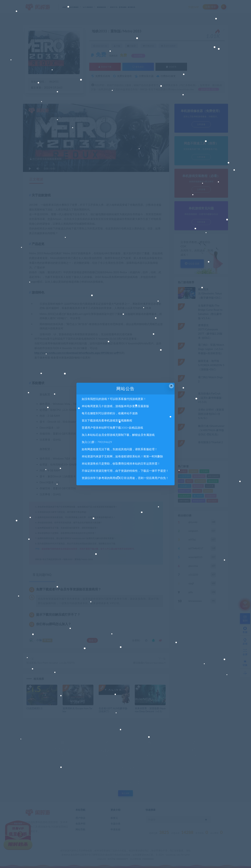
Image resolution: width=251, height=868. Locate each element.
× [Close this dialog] (171, 386)
